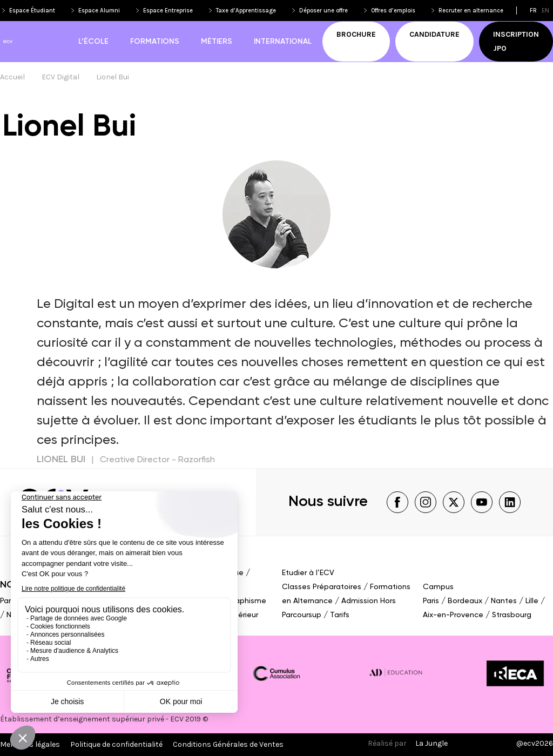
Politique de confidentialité (116, 744)
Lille (532, 601)
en (545, 11)
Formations (155, 42)
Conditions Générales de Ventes (228, 744)
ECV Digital (60, 77)
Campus (438, 587)
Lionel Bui (113, 77)
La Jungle (431, 743)
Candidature (434, 34)
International (283, 42)
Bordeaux (465, 601)
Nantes (504, 601)
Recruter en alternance (471, 11)
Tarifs (340, 615)
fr (533, 11)
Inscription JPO (516, 41)
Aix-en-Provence (453, 615)
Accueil (12, 77)
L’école (93, 42)
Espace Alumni (99, 11)
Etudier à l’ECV (308, 573)
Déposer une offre (323, 11)
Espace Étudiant (32, 11)
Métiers (217, 42)
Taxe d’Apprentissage (246, 11)
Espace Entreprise (168, 11)
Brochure (356, 34)
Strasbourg (512, 615)
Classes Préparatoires (322, 587)
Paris (8, 601)
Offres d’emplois (393, 11)
